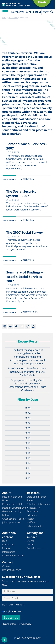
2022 (28, 423)
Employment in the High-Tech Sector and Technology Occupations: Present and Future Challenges (27, 385)
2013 (28, 468)
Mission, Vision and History (12, 499)
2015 (28, 458)
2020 (28, 433)
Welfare (31, 522)
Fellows (6, 515)
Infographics (9, 552)
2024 (28, 413)
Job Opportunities (11, 522)
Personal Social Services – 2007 (27, 146)
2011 (28, 478)
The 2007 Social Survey (25, 232)
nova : (18, 638)
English (8, 611)
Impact (31, 544)
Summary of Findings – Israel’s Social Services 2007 (25, 277)
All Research (33, 508)
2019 (28, 438)
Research (13, 18)
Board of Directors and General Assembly (14, 510)
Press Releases (35, 548)
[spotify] (40, 12)
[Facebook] (33, 12)
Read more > (10, 179)
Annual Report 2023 (13, 555)
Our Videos (8, 544)
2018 (28, 443)
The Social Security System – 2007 (21, 193)
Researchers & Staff (12, 504)
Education (32, 515)
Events (30, 541)
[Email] (5, 326)
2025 (28, 408)
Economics (33, 511)
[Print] (10, 326)
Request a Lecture (12, 570)
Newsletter (18, 12)
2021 (28, 428)
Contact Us (8, 566)
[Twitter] (30, 12)
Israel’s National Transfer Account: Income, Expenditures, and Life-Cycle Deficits (27, 372)
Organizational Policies (14, 519)
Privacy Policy (24, 624)
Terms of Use (9, 624)
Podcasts (7, 548)
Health (30, 519)
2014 (28, 463)
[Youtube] (27, 12)
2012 (28, 473)
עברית (18, 611)
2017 (28, 448)
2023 (28, 418)
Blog (4, 541)
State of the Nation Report (37, 499)
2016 (28, 453)
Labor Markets (34, 526)
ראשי (4, 18)
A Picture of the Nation (39, 504)
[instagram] (36, 12)
